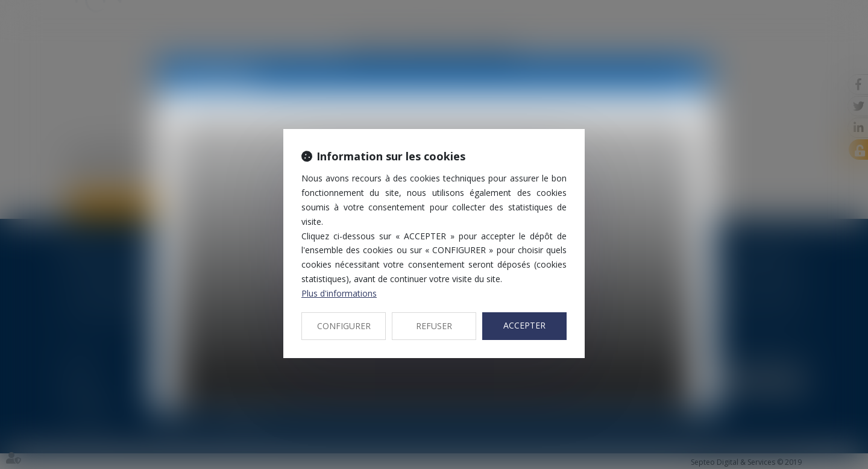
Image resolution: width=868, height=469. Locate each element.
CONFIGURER (344, 326)
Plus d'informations (339, 293)
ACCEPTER (524, 325)
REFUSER (434, 326)
